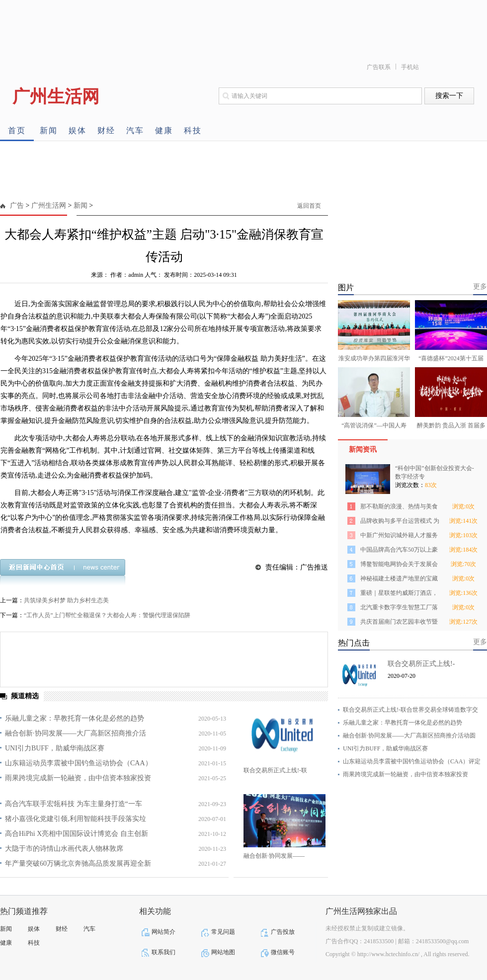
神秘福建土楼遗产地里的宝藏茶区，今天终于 (399, 580)
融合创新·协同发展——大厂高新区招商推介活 (76, 733)
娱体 (78, 130)
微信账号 (283, 952)
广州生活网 (49, 205)
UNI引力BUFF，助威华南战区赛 (55, 748)
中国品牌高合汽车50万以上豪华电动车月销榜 (399, 551)
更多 (480, 286)
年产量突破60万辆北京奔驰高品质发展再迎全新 (78, 863)
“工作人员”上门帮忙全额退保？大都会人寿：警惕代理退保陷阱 (107, 615)
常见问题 (223, 932)
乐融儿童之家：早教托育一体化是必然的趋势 (75, 718)
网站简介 (163, 932)
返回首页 (309, 206)
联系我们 (163, 952)
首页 (17, 130)
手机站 (410, 67)
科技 (193, 130)
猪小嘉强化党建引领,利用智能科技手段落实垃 (76, 819)
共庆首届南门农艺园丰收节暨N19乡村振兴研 (399, 623)
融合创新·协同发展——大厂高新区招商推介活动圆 (409, 735)
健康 (164, 130)
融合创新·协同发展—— (274, 856)
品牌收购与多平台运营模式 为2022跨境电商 (400, 523)
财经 (106, 130)
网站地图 (223, 952)
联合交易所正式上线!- (421, 664)
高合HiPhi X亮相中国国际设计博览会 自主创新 (77, 834)
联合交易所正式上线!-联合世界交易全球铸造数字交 (410, 710)
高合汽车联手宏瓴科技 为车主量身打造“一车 (74, 804)
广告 (17, 205)
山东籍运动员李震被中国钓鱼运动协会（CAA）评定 (412, 761)
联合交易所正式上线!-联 (275, 770)
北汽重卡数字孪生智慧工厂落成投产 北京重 (399, 609)
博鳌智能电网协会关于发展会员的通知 (399, 566)
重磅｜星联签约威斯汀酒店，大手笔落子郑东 (399, 595)
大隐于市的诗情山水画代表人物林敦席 (64, 849)
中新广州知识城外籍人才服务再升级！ (399, 537)
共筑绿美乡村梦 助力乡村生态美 (66, 600)
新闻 (49, 130)
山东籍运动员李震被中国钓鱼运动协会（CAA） (79, 763)
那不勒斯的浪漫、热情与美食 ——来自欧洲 (399, 508)
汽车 (135, 130)
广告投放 (283, 932)
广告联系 (379, 67)
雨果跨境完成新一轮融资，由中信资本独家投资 (78, 778)
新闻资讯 (363, 449)
